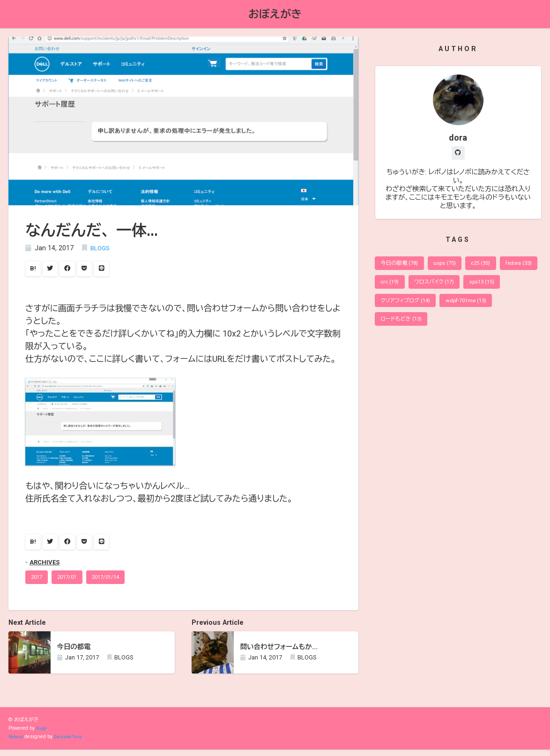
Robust (16, 743)
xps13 (395, 308)
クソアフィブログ (453, 308)
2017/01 (73, 582)
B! (34, 271)
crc (438, 287)
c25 (492, 267)
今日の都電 (402, 267)
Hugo (42, 735)
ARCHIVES (46, 566)
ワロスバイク (487, 287)
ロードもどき (465, 328)
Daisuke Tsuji (72, 743)
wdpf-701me (404, 328)
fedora (396, 287)
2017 (38, 582)
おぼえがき (275, 15)
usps (452, 267)
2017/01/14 (116, 582)
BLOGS (101, 250)
